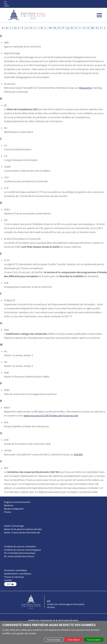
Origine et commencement (17, 502)
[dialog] (54, 632)
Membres (9, 505)
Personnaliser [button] (54, 640)
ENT (9, 584)
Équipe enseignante (14, 509)
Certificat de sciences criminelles (20, 546)
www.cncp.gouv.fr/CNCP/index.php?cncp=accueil (51, 415)
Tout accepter (94, 640)
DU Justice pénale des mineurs (19, 556)
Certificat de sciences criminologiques (22, 550)
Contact (8, 580)
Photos (8, 512)
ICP (49, 601)
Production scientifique (15, 570)
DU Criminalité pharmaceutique (20, 553)
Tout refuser (74, 640)
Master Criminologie (14, 526)
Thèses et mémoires (14, 577)
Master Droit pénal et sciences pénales (23, 529)
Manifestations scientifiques (18, 574)
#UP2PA (78, 454)
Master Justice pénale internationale (22, 532)
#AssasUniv (85, 88)
